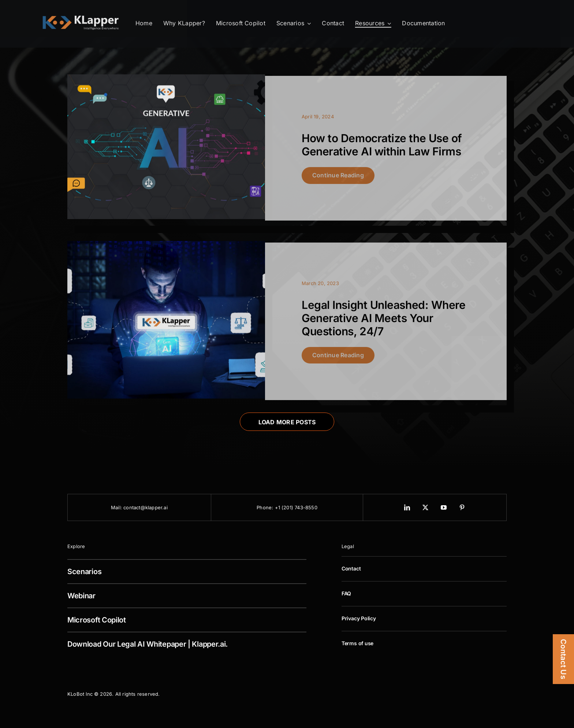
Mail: (117, 507)
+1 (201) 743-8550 (296, 507)
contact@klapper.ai (146, 507)
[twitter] (426, 507)
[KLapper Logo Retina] (81, 16)
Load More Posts (287, 422)
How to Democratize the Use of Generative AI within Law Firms (382, 148)
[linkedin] (407, 507)
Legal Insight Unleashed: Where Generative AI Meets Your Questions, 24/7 (384, 321)
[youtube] (444, 507)
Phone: (266, 507)
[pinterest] (462, 507)
